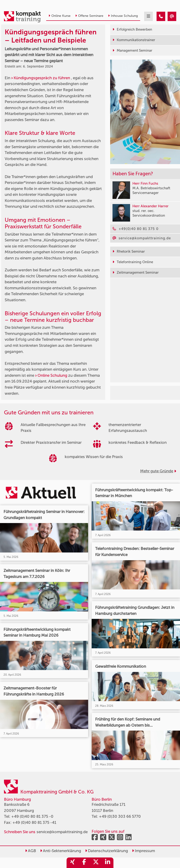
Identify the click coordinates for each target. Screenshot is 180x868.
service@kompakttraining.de (62, 832)
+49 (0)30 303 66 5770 (120, 816)
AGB (31, 851)
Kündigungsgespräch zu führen (42, 78)
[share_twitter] (96, 863)
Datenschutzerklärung (107, 851)
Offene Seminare (89, 16)
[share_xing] (72, 863)
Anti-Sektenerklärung (61, 851)
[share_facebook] (84, 863)
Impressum (143, 851)
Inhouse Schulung (123, 16)
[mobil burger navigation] (148, 16)
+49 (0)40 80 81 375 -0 (32, 816)
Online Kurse (60, 16)
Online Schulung (52, 375)
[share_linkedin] (108, 863)
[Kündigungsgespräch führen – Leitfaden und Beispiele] (161, 16)
